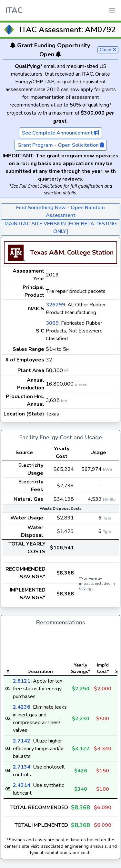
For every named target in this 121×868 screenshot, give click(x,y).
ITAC (14, 10)
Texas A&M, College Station (72, 252)
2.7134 (22, 767)
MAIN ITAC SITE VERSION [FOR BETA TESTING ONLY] (61, 228)
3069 (52, 323)
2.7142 (22, 741)
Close (108, 50)
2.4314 (22, 785)
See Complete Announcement (60, 133)
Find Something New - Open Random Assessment (60, 211)
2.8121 (22, 681)
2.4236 (22, 707)
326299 (55, 305)
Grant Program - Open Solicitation (61, 145)
